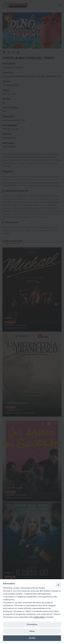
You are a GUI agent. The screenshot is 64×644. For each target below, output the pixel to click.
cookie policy (39, 617)
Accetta (32, 638)
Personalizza (32, 624)
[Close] (58, 585)
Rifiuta (32, 631)
